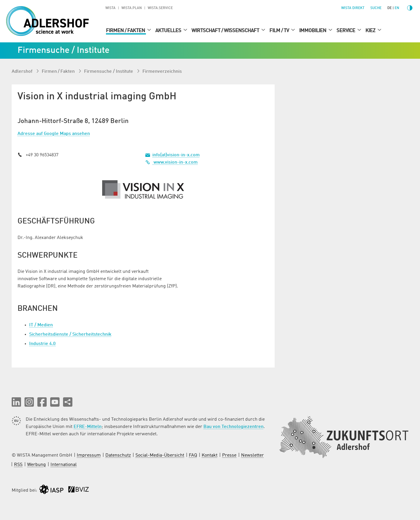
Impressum (89, 455)
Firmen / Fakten (126, 31)
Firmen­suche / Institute (109, 72)
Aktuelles (169, 31)
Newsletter (252, 455)
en (397, 8)
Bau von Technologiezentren (233, 427)
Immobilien (313, 31)
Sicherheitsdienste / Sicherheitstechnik (70, 334)
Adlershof (23, 72)
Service (346, 31)
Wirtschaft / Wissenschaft (226, 31)
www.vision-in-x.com (171, 162)
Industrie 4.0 (42, 344)
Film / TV (280, 31)
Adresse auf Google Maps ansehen (54, 134)
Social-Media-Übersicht (160, 455)
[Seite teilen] (68, 402)
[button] (16, 402)
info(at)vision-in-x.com (176, 155)
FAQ (193, 455)
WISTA (110, 8)
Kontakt (210, 455)
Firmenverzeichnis (162, 72)
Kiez (371, 31)
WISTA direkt (353, 8)
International (64, 465)
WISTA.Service (160, 8)
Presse (229, 455)
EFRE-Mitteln (88, 427)
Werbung (36, 465)
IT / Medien (41, 325)
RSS (18, 465)
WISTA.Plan (132, 8)
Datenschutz (118, 455)
